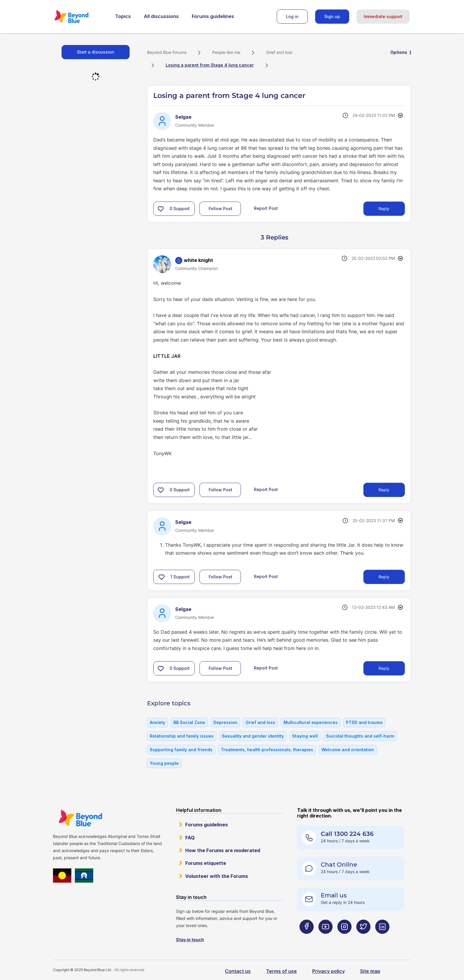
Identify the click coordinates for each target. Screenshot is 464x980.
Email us (334, 895)
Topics (123, 16)
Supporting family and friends (181, 750)
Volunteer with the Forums (217, 876)
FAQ (190, 838)
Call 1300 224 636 (347, 834)
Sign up (332, 16)
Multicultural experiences (311, 722)
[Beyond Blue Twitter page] (363, 938)
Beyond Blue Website (80, 818)
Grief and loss (279, 52)
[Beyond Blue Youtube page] (326, 938)
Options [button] (399, 52)
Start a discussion (96, 52)
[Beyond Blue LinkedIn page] (382, 938)
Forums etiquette (206, 863)
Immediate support (383, 16)
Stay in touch (190, 940)
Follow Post (220, 209)
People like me (226, 52)
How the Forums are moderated (223, 850)
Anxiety (157, 722)
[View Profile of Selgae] (183, 117)
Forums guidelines (213, 16)
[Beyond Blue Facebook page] (307, 938)
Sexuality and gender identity (253, 736)
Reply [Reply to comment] (384, 490)
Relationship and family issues (182, 736)
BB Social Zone (189, 722)
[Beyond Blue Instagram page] (344, 938)
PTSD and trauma (364, 722)
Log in (292, 16)
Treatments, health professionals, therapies (267, 750)
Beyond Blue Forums (80, 17)
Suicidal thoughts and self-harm (360, 736)
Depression (225, 722)
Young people (164, 763)
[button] (161, 209)
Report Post (266, 208)
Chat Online (339, 865)
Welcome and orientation (348, 750)
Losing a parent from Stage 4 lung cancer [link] (210, 65)
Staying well (305, 736)
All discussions (161, 16)
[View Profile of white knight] (198, 260)
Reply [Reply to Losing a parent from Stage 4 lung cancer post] (384, 209)
